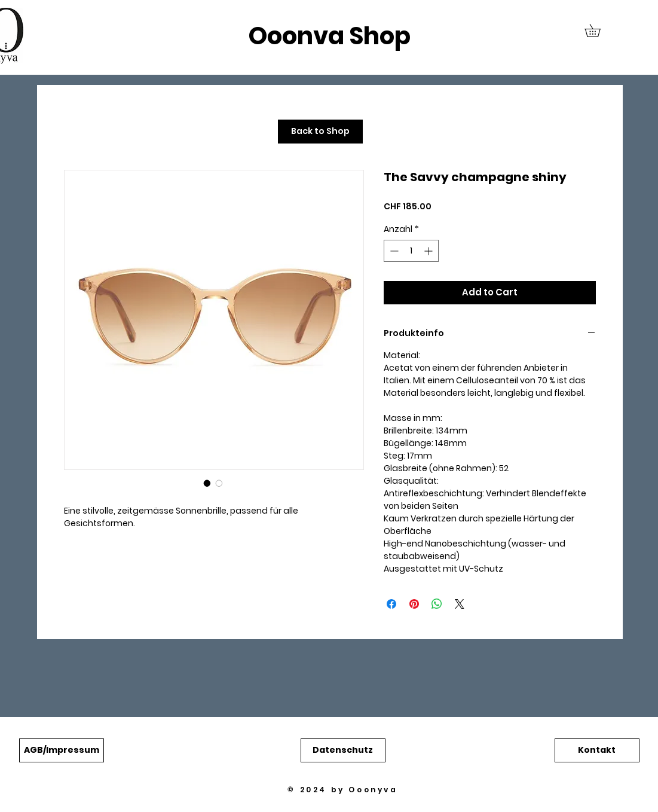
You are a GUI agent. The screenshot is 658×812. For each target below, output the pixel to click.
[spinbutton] (411, 251)
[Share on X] (460, 604)
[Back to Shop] (320, 132)
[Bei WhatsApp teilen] (437, 604)
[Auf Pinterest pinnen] (414, 604)
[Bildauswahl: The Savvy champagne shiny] (207, 483)
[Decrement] (393, 251)
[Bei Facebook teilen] (391, 604)
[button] (599, 30)
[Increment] (429, 251)
